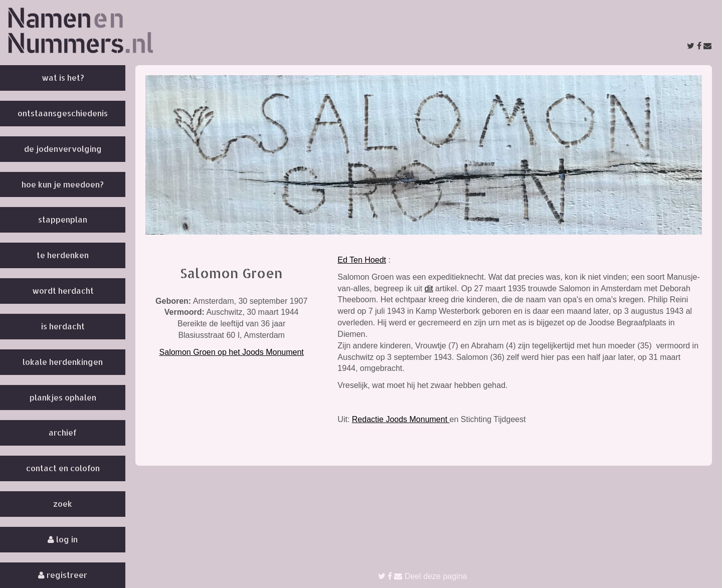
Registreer (63, 575)
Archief (63, 432)
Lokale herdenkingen (63, 362)
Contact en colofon (63, 468)
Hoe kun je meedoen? (63, 184)
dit (429, 288)
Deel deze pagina (423, 576)
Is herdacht (63, 326)
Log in (63, 539)
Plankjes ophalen (63, 397)
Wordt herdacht (63, 290)
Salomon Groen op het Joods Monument (232, 352)
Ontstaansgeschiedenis (63, 113)
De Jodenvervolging (63, 149)
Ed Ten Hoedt (362, 260)
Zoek (63, 504)
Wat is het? (63, 77)
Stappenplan (63, 219)
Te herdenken (63, 255)
